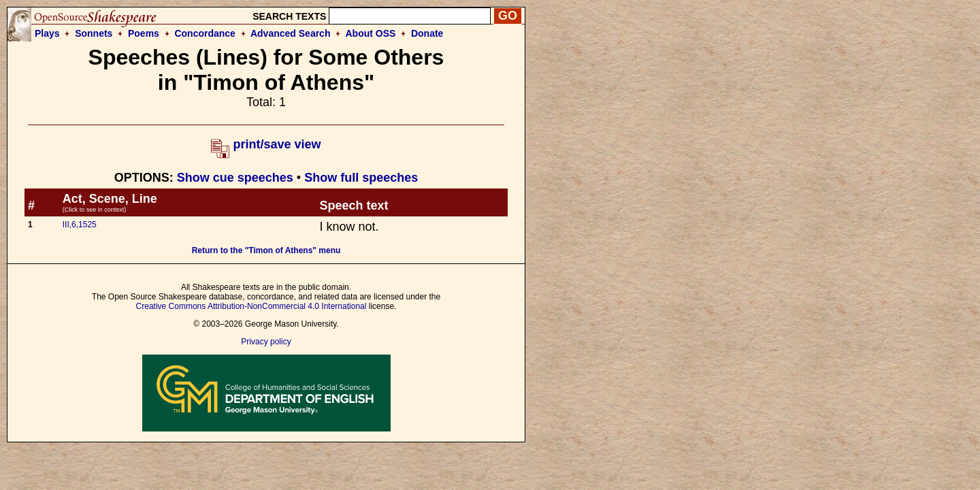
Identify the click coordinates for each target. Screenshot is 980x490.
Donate (427, 33)
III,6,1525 (80, 225)
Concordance (205, 33)
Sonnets (94, 33)
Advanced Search (291, 33)
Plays (47, 33)
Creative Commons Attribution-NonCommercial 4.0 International (251, 306)
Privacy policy (266, 342)
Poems (144, 33)
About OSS (371, 33)
